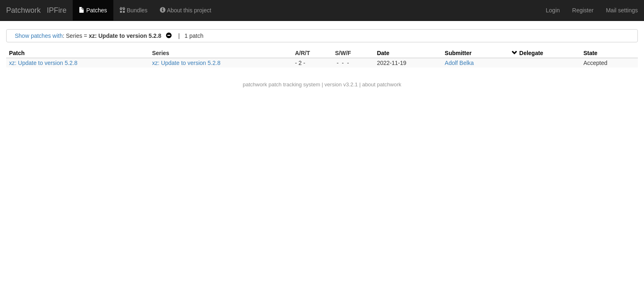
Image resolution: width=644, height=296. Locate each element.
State (590, 53)
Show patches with (39, 36)
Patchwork (23, 10)
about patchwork (382, 84)
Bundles (133, 10)
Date (383, 53)
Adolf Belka (459, 63)
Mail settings (622, 10)
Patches (93, 10)
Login (553, 10)
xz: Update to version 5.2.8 (43, 63)
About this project (185, 10)
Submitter (458, 53)
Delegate (531, 53)
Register (583, 10)
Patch (17, 53)
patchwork (255, 84)
